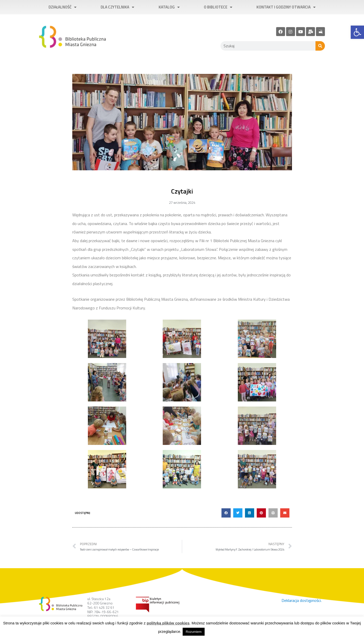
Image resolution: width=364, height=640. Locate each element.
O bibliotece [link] (218, 7)
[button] (226, 513)
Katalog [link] (169, 7)
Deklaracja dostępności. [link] (302, 600)
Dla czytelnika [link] (117, 7)
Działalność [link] (62, 7)
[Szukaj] (320, 46)
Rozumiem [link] (194, 632)
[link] (357, 32)
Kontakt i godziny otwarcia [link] (286, 7)
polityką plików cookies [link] (168, 623)
